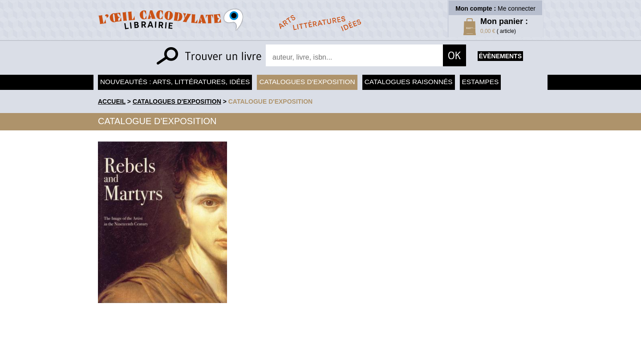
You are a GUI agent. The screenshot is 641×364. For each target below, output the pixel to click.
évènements (500, 56)
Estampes (481, 82)
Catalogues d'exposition (307, 82)
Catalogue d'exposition (271, 101)
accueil (112, 101)
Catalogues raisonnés (409, 82)
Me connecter (517, 8)
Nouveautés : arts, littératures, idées (175, 82)
